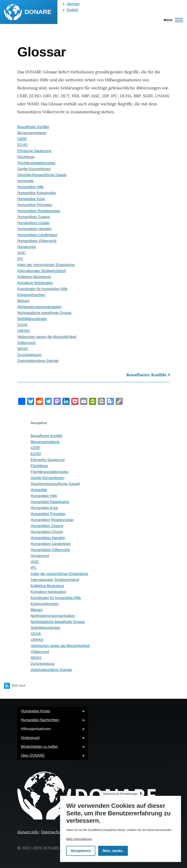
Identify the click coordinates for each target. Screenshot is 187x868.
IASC (21, 253)
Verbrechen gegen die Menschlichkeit (47, 337)
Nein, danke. (113, 851)
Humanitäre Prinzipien (35, 205)
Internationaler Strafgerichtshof (42, 271)
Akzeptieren (81, 851)
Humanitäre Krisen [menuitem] (51, 712)
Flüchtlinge (26, 157)
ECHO (22, 145)
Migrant (23, 301)
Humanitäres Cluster (33, 223)
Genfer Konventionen (34, 169)
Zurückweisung (29, 355)
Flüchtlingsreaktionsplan (36, 163)
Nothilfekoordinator (32, 319)
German (73, 4)
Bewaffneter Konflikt (33, 127)
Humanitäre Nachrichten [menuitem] (51, 721)
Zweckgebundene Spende (38, 361)
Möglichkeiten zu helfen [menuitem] (51, 748)
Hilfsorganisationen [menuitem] (51, 730)
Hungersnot (26, 247)
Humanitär (25, 181)
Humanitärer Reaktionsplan (39, 211)
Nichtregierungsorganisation (39, 307)
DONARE (38, 12)
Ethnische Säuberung (34, 151)
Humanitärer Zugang (34, 217)
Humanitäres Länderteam (37, 235)
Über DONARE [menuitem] (51, 757)
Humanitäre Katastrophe (36, 193)
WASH (22, 349)
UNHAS (23, 331)
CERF (22, 139)
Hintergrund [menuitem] (51, 739)
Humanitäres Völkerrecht (37, 241)
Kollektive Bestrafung (34, 277)
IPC (20, 259)
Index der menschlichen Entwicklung (46, 265)
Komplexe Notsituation (35, 283)
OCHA (22, 325)
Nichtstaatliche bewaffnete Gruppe (44, 313)
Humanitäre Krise (31, 199)
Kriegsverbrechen (31, 295)
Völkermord (26, 343)
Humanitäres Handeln (34, 229)
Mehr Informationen (79, 839)
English (72, 10)
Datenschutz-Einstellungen (121, 794)
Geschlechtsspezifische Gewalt (42, 175)
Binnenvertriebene (32, 133)
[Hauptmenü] (172, 20)
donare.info (28, 832)
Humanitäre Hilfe (30, 187)
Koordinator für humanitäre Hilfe (42, 289)
